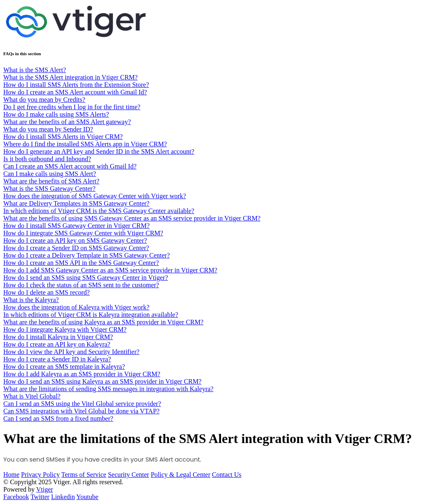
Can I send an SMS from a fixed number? (58, 418)
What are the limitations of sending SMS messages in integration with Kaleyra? (108, 389)
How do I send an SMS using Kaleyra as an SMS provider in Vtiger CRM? (102, 381)
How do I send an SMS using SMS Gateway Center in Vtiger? (86, 278)
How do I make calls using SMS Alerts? (56, 114)
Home (11, 475)
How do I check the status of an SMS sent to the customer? (81, 285)
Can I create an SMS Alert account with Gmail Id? (70, 166)
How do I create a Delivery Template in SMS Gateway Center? (87, 255)
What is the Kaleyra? (31, 300)
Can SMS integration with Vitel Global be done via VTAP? (81, 411)
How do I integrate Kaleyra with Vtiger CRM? (65, 329)
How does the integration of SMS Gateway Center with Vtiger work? (95, 196)
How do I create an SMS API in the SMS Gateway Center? (81, 263)
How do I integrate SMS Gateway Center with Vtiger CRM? (83, 233)
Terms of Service (84, 475)
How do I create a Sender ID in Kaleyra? (57, 359)
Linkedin (63, 497)
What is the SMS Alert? (35, 70)
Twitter (40, 497)
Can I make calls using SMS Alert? (50, 174)
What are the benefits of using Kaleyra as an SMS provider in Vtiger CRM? (103, 322)
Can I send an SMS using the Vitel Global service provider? (82, 404)
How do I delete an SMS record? (47, 292)
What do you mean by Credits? (44, 100)
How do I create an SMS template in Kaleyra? (64, 367)
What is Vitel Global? (32, 396)
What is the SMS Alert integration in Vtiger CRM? (71, 77)
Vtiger (45, 489)
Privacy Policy (40, 475)
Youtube (87, 497)
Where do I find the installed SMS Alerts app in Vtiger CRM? (85, 144)
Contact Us (227, 475)
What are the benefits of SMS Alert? (51, 181)
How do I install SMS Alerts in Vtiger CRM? (63, 137)
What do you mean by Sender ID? (48, 129)
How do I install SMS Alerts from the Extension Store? (76, 85)
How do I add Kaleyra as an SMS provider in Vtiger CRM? (82, 374)
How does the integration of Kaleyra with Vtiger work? (76, 307)
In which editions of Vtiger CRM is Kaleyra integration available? (91, 315)
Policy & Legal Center (181, 475)
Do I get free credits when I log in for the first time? (72, 107)
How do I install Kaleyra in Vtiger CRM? (58, 337)
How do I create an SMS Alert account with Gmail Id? (75, 92)
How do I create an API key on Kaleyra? (57, 344)
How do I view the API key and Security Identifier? (71, 352)
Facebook (16, 497)
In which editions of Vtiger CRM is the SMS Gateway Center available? (99, 211)
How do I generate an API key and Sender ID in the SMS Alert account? (99, 151)
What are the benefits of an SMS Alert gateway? (67, 122)
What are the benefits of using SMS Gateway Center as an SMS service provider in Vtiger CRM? (132, 218)
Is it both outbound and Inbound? (47, 159)
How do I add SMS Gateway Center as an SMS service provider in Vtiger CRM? (110, 270)
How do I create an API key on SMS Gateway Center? (75, 240)
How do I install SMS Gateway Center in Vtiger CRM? (76, 226)
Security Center (129, 475)
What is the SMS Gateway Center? (49, 189)
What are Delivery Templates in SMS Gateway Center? (76, 203)
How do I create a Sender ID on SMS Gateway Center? (76, 248)
